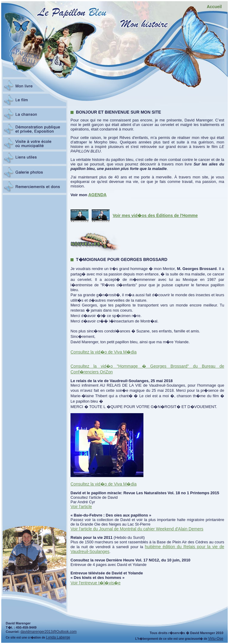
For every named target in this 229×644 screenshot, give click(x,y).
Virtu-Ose (216, 639)
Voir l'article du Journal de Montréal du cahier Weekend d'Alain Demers (137, 529)
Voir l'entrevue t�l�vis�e (96, 583)
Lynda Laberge (58, 637)
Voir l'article (81, 507)
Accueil (214, 7)
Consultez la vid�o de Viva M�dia (104, 352)
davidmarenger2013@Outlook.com (49, 632)
